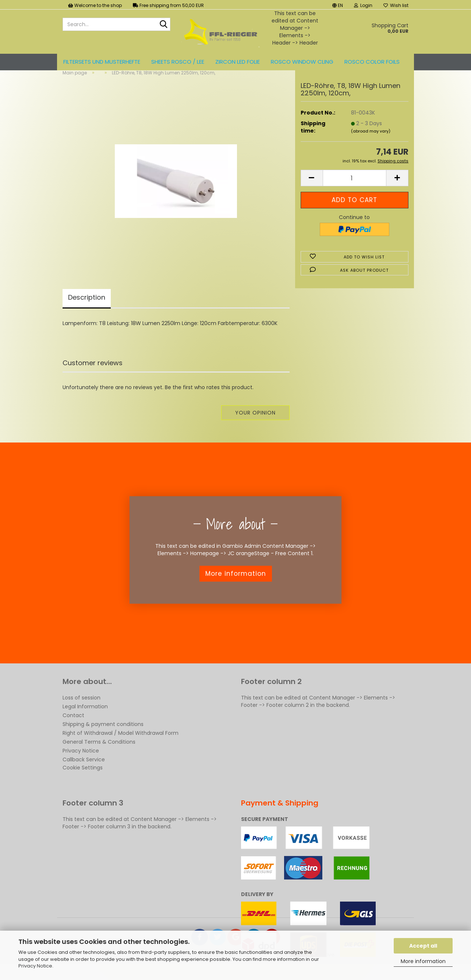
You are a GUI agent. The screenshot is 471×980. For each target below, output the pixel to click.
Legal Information (85, 719)
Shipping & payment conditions (103, 736)
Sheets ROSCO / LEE (178, 62)
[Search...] (163, 25)
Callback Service (84, 772)
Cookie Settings (83, 780)
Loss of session (82, 710)
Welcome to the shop (95, 5)
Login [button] (363, 5)
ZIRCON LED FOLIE (238, 62)
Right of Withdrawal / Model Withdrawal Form (121, 745)
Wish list (396, 5)
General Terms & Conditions (99, 754)
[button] (338, 5)
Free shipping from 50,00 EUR (168, 5)
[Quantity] (355, 190)
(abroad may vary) (371, 143)
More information (423, 961)
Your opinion (255, 425)
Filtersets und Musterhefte (102, 62)
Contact (73, 727)
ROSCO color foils (372, 62)
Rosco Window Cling (302, 62)
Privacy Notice (35, 966)
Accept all (423, 946)
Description (87, 309)
